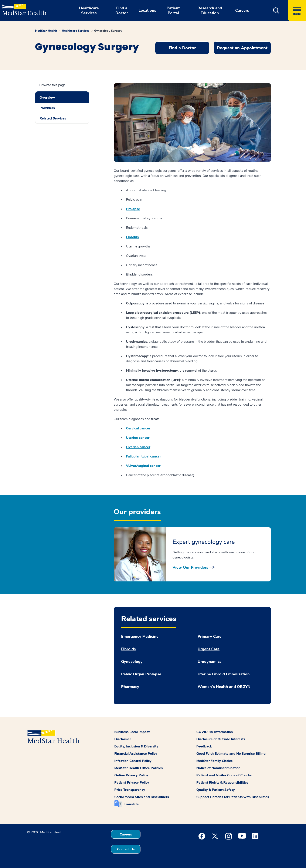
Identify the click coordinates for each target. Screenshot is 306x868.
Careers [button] (242, 10)
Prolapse (133, 209)
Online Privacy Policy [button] (131, 775)
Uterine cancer (138, 438)
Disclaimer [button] (123, 739)
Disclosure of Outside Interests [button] (221, 739)
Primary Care (210, 637)
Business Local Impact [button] (132, 732)
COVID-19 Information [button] (215, 732)
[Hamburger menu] (297, 11)
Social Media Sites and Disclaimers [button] (142, 797)
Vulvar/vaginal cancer (143, 466)
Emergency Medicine (140, 637)
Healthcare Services (76, 31)
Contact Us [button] (126, 849)
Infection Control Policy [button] (133, 761)
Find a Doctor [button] (122, 11)
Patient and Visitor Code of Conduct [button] (225, 775)
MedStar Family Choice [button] (215, 761)
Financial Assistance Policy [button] (136, 754)
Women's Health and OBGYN (224, 687)
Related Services (53, 118)
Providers (47, 108)
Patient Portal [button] (173, 11)
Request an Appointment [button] (242, 48)
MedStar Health (46, 31)
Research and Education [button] (210, 11)
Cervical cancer (138, 428)
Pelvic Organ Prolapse (141, 674)
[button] (276, 11)
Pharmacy (130, 687)
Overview (47, 98)
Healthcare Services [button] (89, 11)
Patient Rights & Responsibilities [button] (222, 783)
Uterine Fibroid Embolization (224, 674)
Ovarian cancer (138, 447)
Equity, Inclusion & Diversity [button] (136, 746)
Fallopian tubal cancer (143, 456)
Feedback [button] (204, 746)
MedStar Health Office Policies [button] (139, 768)
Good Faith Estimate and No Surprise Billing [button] (231, 754)
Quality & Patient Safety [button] (216, 790)
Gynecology (132, 662)
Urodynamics (210, 662)
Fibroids (132, 237)
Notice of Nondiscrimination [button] (218, 768)
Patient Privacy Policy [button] (132, 783)
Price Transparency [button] (130, 790)
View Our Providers (190, 567)
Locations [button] (147, 10)
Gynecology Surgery (108, 31)
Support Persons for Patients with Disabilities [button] (233, 797)
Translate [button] (131, 804)
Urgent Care (209, 649)
